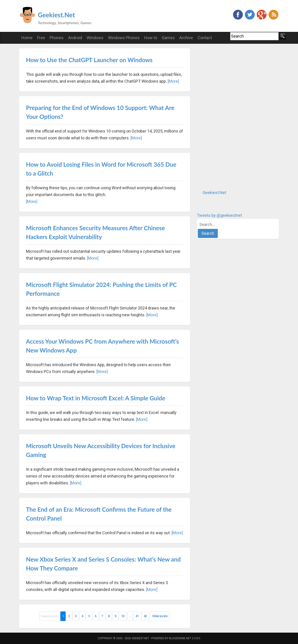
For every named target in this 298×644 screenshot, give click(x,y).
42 (145, 616)
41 (137, 616)
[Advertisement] (231, 117)
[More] (173, 81)
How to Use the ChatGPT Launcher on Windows (89, 60)
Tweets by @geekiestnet (219, 215)
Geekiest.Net (56, 15)
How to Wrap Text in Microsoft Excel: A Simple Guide (96, 398)
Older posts (160, 616)
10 (123, 616)
